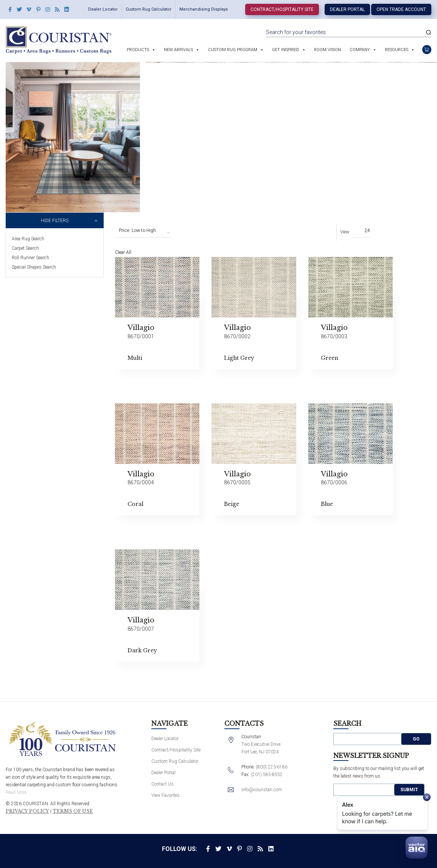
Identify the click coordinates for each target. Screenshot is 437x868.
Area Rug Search (28, 239)
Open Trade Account (401, 9)
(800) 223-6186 (272, 767)
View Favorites (166, 795)
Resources (397, 50)
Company (360, 50)
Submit (409, 790)
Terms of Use (73, 811)
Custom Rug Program (233, 50)
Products (138, 50)
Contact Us (163, 784)
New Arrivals (178, 50)
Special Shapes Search (34, 267)
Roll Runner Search (30, 258)
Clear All (123, 252)
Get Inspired (286, 50)
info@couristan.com (262, 790)
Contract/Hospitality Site (282, 9)
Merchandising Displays (204, 9)
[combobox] (143, 231)
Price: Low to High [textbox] (137, 230)
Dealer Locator (103, 9)
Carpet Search (25, 248)
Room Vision (327, 50)
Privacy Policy (27, 811)
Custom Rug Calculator (149, 9)
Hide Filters (55, 221)
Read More (16, 792)
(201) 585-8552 (267, 775)
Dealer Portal (347, 9)
